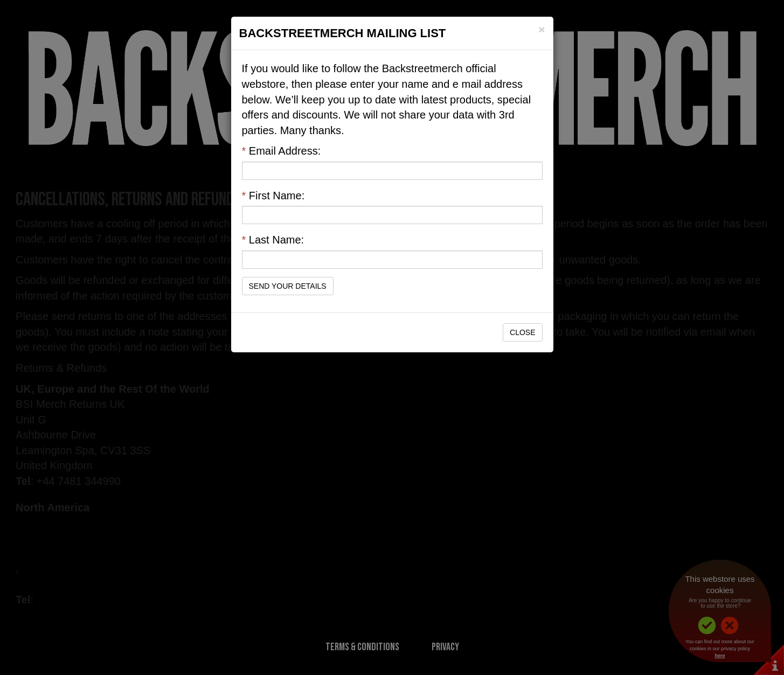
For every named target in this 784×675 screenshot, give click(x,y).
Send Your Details (288, 286)
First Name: (273, 196)
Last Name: (273, 240)
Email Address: (282, 151)
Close (522, 332)
